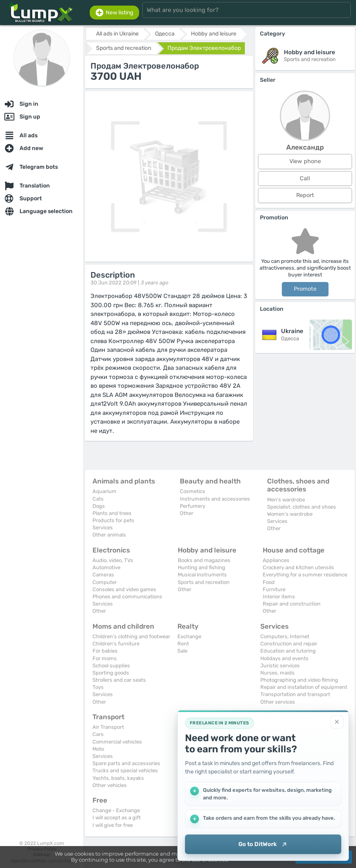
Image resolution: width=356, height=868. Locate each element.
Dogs (99, 506)
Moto (98, 749)
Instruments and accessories (215, 499)
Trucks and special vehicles (125, 770)
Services (103, 528)
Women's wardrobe (290, 514)
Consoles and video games (124, 589)
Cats (98, 499)
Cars (98, 734)
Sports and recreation (204, 582)
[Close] (337, 722)
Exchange (189, 636)
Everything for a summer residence (305, 575)
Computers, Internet (285, 636)
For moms (105, 658)
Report (305, 195)
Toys (98, 687)
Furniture (274, 589)
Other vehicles (110, 785)
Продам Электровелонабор (204, 48)
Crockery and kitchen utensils (298, 567)
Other (187, 513)
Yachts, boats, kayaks (118, 778)
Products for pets (113, 520)
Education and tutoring (288, 651)
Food (269, 582)
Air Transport (108, 727)
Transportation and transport (295, 694)
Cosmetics (193, 491)
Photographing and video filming (299, 680)
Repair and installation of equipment (304, 687)
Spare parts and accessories (126, 763)
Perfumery (193, 506)
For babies (105, 651)
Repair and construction (292, 604)
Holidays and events (284, 658)
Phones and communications (127, 597)
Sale (182, 651)
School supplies (111, 666)
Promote (305, 289)
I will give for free (113, 825)
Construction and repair (289, 644)
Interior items (279, 597)
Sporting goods (111, 673)
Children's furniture (116, 644)
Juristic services (280, 666)
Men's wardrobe (286, 500)
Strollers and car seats (119, 680)
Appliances (276, 560)
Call (305, 179)
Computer (105, 582)
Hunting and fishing (202, 567)
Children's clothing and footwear (131, 636)
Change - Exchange (116, 810)
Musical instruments (202, 575)
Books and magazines (204, 560)
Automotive (106, 567)
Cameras (103, 575)
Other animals (109, 535)
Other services (278, 702)
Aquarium (104, 491)
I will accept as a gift (117, 818)
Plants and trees (112, 513)
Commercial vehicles (117, 742)
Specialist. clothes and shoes (302, 507)
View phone (305, 161)
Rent (183, 644)
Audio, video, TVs (113, 560)
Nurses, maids (277, 673)
